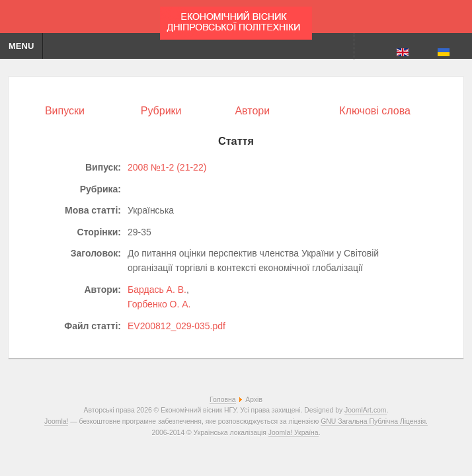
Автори (252, 111)
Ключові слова (375, 111)
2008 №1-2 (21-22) (167, 167)
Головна (222, 400)
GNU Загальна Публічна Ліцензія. (374, 421)
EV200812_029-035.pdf (177, 326)
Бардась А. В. (157, 290)
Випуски (65, 111)
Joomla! (56, 421)
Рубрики (161, 111)
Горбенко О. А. (159, 304)
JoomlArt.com (366, 410)
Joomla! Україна (294, 433)
